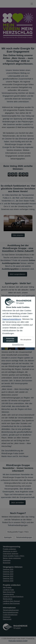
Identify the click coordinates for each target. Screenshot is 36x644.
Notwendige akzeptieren (10, 340)
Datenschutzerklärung (12, 319)
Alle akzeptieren (26, 340)
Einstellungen (18, 344)
